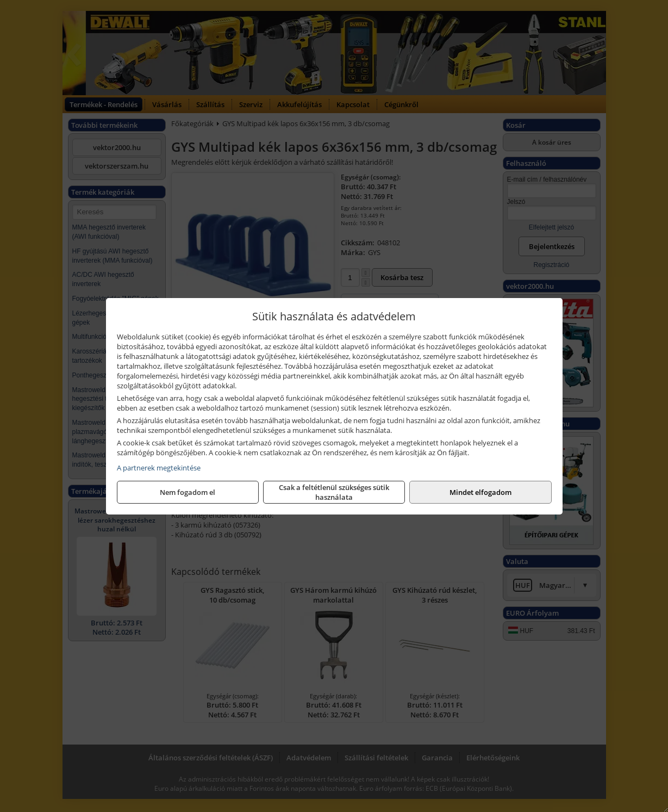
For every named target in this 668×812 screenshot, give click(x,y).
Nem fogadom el (188, 492)
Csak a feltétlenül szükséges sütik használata (334, 492)
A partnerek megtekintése (159, 468)
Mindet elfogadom (480, 492)
